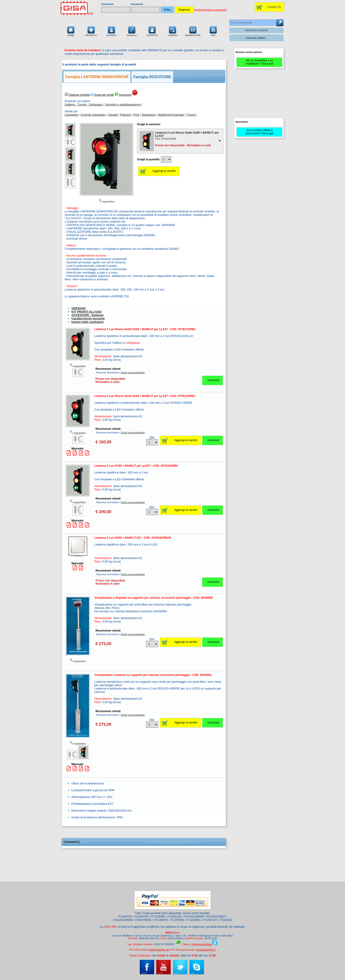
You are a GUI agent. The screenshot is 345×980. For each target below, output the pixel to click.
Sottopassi (148, 115)
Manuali (132, 31)
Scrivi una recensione (133, 372)
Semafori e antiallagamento (123, 104)
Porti (136, 115)
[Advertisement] (259, 95)
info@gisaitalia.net (159, 950)
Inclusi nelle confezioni (87, 322)
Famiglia (97, 77)
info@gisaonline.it (206, 950)
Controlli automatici (93, 115)
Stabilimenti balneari (171, 115)
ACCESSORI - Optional (87, 315)
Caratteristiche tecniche (88, 318)
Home (71, 31)
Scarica (111, 31)
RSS (213, 31)
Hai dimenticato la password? (210, 10)
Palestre (125, 115)
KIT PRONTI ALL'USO (86, 312)
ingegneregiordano (202, 944)
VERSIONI (78, 308)
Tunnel (191, 115)
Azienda (173, 31)
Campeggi (71, 115)
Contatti (152, 31)
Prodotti (91, 31)
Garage (113, 115)
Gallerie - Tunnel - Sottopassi (84, 104)
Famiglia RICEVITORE (152, 77)
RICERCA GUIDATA (256, 30)
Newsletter (193, 31)
